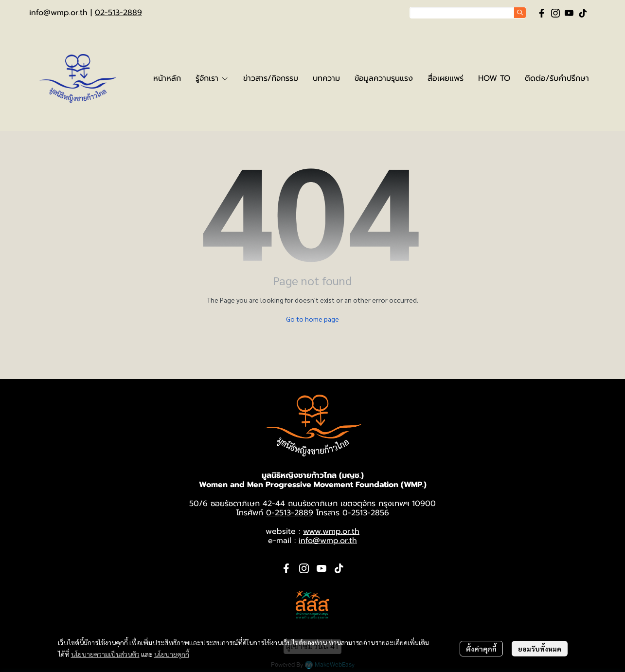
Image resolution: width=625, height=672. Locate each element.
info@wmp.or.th (58, 13)
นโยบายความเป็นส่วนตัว (105, 654)
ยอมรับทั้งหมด (540, 649)
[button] (468, 13)
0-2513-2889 (290, 513)
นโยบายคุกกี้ (172, 654)
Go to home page (312, 319)
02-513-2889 (118, 13)
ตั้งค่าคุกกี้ (481, 649)
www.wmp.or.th (331, 531)
